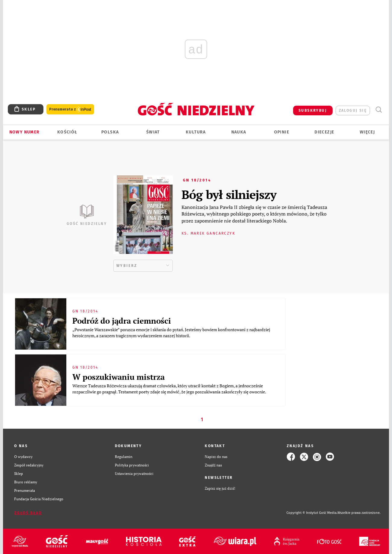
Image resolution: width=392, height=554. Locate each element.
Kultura (196, 132)
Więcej (367, 132)
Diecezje (324, 132)
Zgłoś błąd (28, 513)
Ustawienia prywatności (134, 474)
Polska (110, 132)
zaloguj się (353, 110)
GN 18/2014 (197, 180)
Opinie (282, 132)
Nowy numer (25, 132)
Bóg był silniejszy (229, 194)
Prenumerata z (70, 109)
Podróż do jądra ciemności (122, 321)
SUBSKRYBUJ (313, 110)
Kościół (67, 132)
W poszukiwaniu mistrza (119, 377)
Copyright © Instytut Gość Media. (312, 513)
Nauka (239, 132)
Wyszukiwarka (379, 110)
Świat (153, 132)
